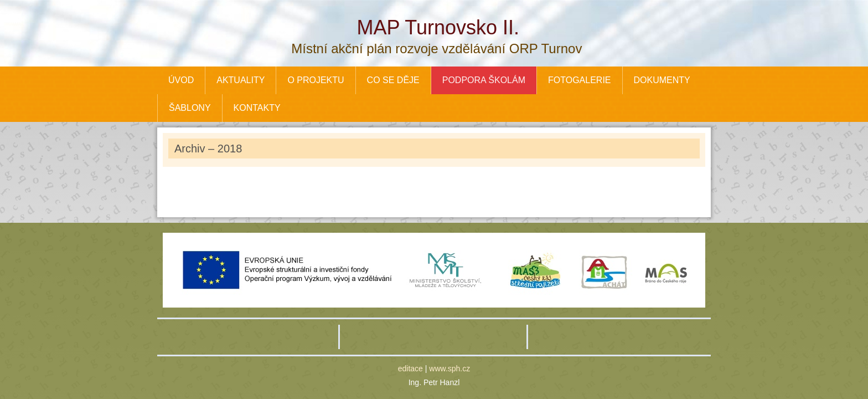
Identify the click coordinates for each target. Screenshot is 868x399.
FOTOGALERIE (580, 80)
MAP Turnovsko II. (438, 27)
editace (410, 369)
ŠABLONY (190, 108)
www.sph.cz (449, 369)
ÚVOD (181, 80)
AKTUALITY (241, 80)
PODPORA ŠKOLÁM (484, 80)
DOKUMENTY (662, 80)
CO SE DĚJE (393, 80)
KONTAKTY (257, 108)
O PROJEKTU (316, 80)
